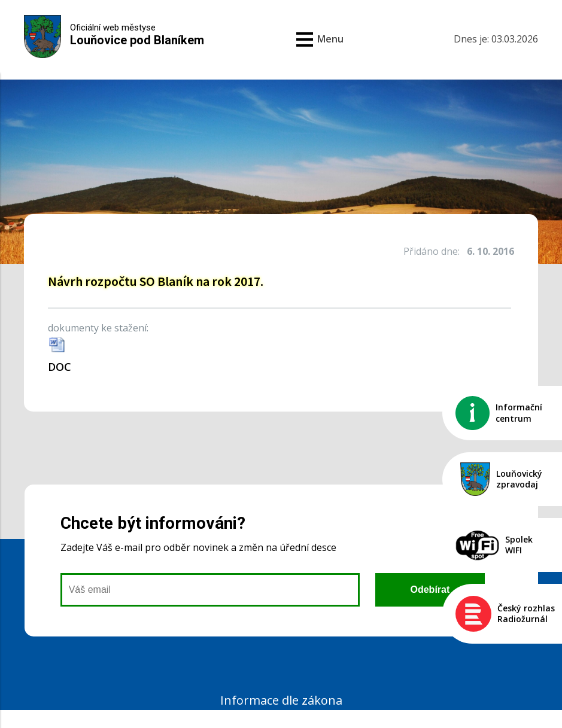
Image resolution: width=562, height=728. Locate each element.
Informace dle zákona (281, 700)
